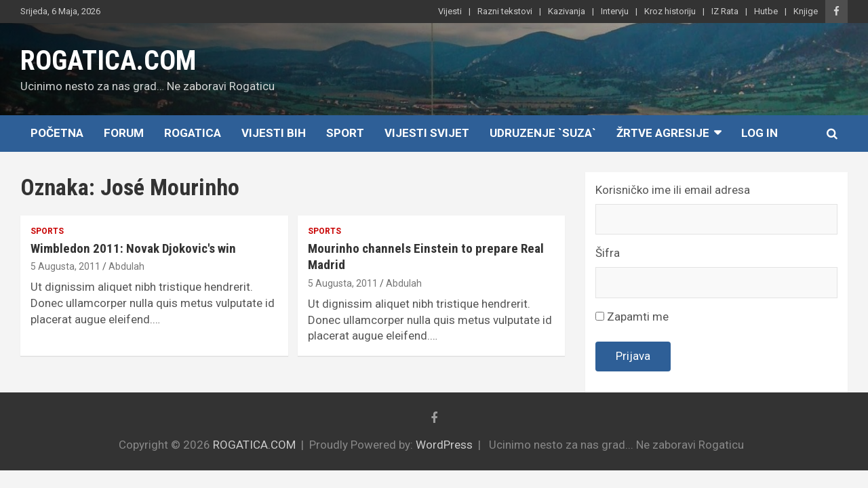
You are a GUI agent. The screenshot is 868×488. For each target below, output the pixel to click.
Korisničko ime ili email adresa (673, 190)
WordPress (444, 445)
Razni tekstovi (505, 11)
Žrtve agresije (663, 133)
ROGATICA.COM (108, 61)
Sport (345, 133)
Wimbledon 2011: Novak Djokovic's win (133, 248)
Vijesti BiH (274, 133)
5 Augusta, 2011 (65, 266)
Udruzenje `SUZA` (543, 133)
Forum (124, 133)
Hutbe (766, 11)
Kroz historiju (670, 11)
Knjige (806, 11)
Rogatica (193, 133)
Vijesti (450, 11)
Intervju (615, 11)
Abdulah (126, 266)
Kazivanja (567, 11)
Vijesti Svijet (427, 133)
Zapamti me (632, 317)
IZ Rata (725, 11)
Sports (47, 231)
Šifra (608, 253)
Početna (57, 133)
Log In (759, 133)
